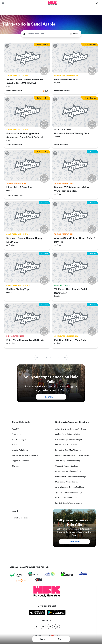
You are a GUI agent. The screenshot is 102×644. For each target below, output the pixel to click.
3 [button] (50, 357)
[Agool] (33, 574)
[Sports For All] (22, 580)
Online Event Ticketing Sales (67, 434)
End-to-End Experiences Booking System (72, 455)
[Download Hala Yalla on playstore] (56, 613)
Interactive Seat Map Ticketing (68, 450)
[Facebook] (36, 627)
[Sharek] (83, 574)
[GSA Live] (39, 580)
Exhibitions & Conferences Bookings (70, 477)
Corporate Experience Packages (69, 440)
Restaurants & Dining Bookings (68, 471)
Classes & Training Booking (67, 466)
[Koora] (67, 574)
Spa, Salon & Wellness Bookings (69, 493)
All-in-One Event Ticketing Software (71, 429)
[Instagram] (57, 627)
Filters (42, 639)
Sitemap (15, 466)
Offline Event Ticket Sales (66, 445)
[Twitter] (43, 627)
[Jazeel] (50, 574)
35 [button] (58, 357)
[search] (24, 34)
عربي (96, 3)
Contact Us (16, 434)
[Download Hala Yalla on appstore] (37, 613)
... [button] (54, 357)
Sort (60, 639)
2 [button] (46, 357)
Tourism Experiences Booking (68, 461)
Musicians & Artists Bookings (67, 482)
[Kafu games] (16, 575)
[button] (65, 357)
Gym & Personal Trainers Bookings (69, 487)
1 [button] (43, 357)
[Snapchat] (50, 627)
